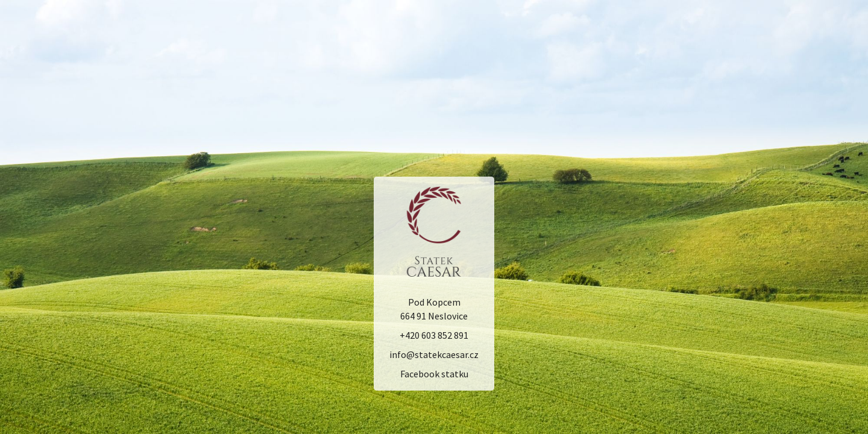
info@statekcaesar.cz (434, 355)
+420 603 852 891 (434, 335)
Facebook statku (434, 374)
